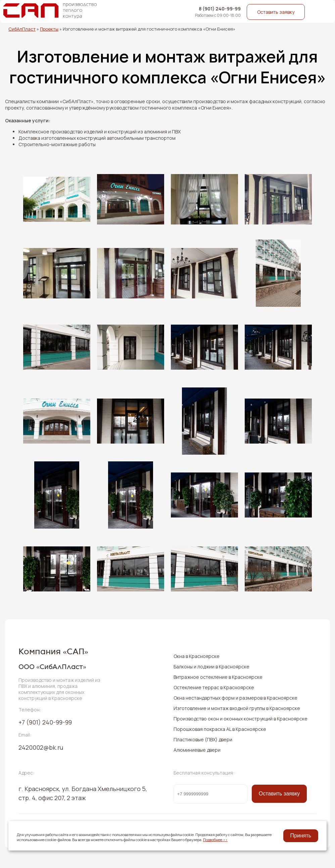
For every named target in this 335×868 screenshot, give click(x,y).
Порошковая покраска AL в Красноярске (220, 729)
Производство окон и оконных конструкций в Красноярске (241, 719)
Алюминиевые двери (197, 750)
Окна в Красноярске (197, 656)
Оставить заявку (276, 12)
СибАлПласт (22, 29)
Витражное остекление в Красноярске (218, 677)
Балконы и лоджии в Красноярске (211, 667)
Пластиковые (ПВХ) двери (203, 739)
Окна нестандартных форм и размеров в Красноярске (235, 698)
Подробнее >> (215, 840)
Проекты (49, 29)
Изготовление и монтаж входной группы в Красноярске (237, 708)
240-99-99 (45, 722)
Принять (301, 836)
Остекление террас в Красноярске (214, 687)
